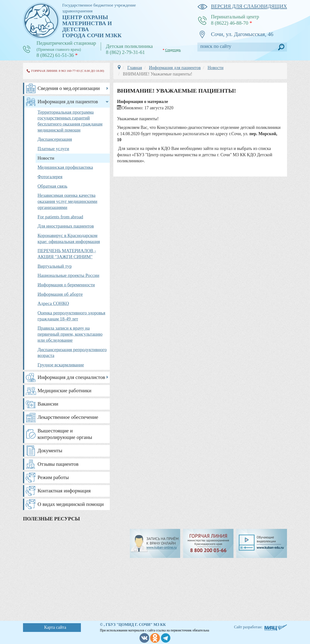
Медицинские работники (64, 391)
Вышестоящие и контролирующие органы (65, 434)
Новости (46, 158)
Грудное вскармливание (61, 365)
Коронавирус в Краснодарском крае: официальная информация (69, 238)
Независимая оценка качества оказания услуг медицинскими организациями (67, 201)
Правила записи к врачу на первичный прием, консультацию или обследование (70, 334)
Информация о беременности (66, 285)
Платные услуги (53, 149)
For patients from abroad (60, 217)
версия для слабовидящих (242, 6)
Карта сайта (55, 627)
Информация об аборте (60, 294)
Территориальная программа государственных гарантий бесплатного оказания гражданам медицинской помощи (70, 121)
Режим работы (53, 477)
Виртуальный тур (55, 266)
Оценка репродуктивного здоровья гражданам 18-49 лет (71, 316)
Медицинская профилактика (65, 167)
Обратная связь (52, 186)
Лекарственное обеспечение (68, 417)
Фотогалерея (50, 177)
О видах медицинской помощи (71, 504)
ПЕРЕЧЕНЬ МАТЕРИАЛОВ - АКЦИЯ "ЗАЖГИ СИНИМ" (67, 254)
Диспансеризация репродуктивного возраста (72, 353)
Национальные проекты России (68, 275)
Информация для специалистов (71, 377)
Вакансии (48, 404)
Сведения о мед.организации (69, 88)
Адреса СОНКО (53, 303)
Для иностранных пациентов (66, 226)
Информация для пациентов (68, 102)
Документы (50, 451)
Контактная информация (64, 491)
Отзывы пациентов (58, 464)
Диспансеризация (55, 139)
